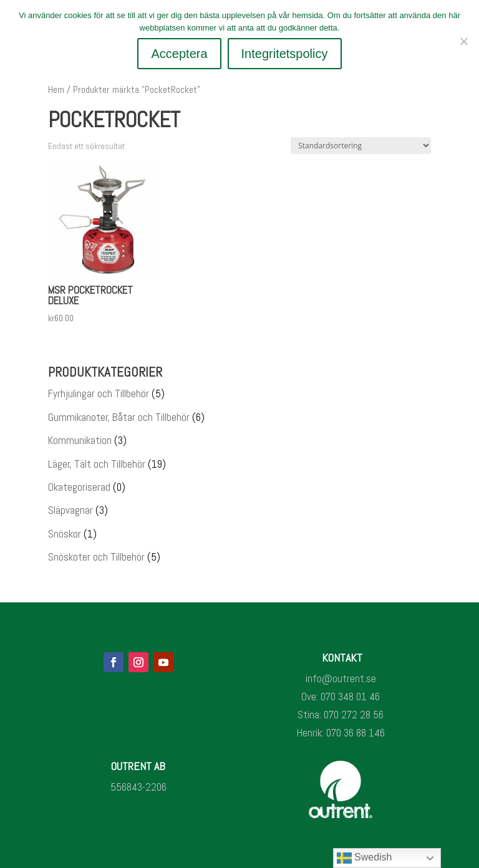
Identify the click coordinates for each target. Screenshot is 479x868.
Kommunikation (80, 440)
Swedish (365, 858)
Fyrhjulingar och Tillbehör (99, 393)
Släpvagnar (70, 510)
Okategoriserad (79, 487)
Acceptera (179, 54)
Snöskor (65, 534)
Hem (56, 90)
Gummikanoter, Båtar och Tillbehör (119, 417)
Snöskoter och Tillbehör (96, 557)
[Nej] (463, 41)
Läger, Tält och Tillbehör (97, 464)
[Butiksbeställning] (361, 146)
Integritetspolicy (285, 54)
